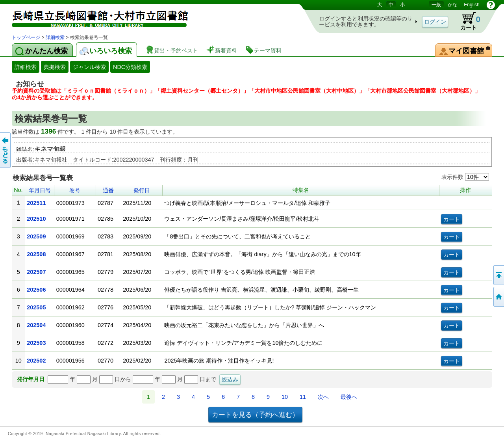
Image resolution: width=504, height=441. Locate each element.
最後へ (349, 397)
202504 (36, 325)
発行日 (142, 190)
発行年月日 (31, 379)
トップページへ (498, 297)
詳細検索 (55, 37)
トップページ (26, 37)
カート (467, 21)
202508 (36, 254)
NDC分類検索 (130, 67)
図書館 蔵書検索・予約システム (94, 17)
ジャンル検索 (89, 67)
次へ (323, 397)
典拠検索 (55, 67)
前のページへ (6, 150)
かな (452, 5)
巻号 (75, 190)
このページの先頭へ (498, 275)
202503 (36, 343)
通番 (108, 190)
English (472, 5)
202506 (36, 290)
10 (285, 397)
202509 (36, 236)
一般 (436, 5)
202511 (36, 203)
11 (303, 397)
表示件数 (465, 177)
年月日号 (40, 190)
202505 (36, 307)
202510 (36, 219)
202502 (36, 361)
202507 (36, 272)
